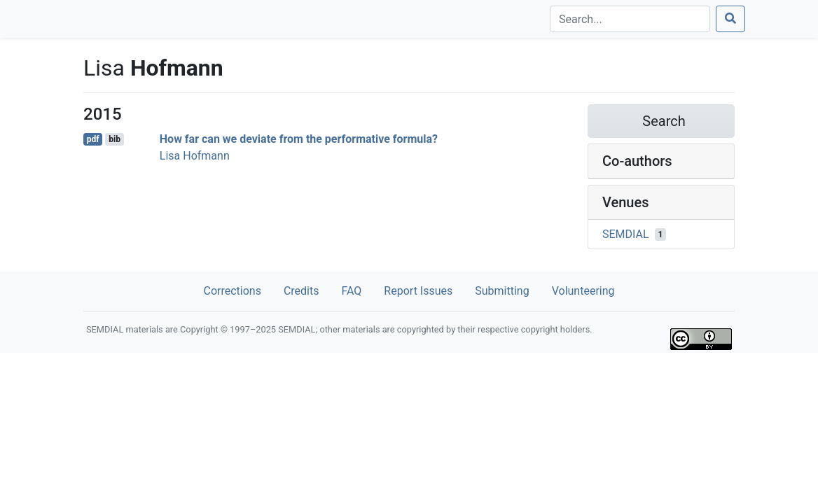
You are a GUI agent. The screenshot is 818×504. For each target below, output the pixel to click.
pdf (93, 139)
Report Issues (418, 291)
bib (115, 139)
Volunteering (583, 291)
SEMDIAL (626, 234)
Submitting (502, 291)
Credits (301, 291)
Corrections (232, 291)
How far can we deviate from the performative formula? (299, 139)
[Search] (630, 19)
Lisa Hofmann (195, 156)
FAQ (351, 291)
